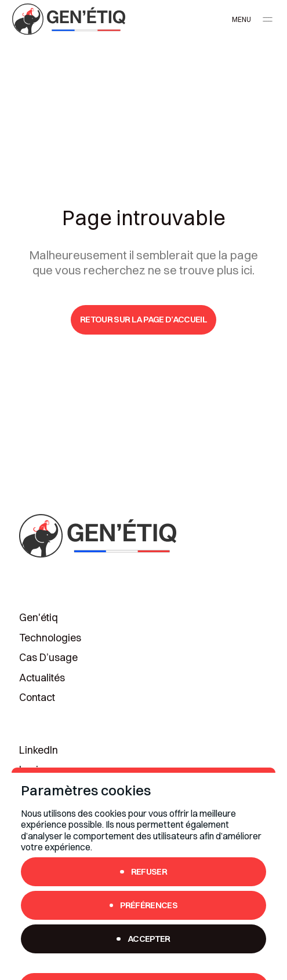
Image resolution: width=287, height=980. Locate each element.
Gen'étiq (39, 618)
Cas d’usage (48, 658)
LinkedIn (39, 750)
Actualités (42, 678)
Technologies (50, 638)
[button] (250, 19)
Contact (37, 698)
